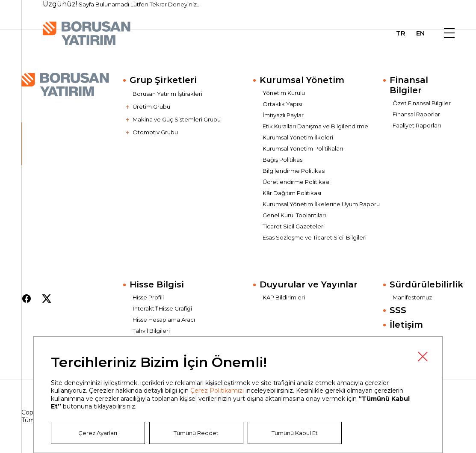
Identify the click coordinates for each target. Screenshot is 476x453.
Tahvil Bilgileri (151, 331)
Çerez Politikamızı (217, 391)
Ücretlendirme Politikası (296, 182)
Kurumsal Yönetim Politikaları (303, 148)
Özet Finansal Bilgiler (422, 103)
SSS (398, 310)
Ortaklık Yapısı (282, 104)
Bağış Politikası (283, 160)
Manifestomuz (412, 297)
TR (401, 33)
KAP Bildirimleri (284, 297)
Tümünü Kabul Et (295, 433)
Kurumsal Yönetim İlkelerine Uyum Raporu (321, 204)
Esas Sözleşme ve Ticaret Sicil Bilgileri (315, 237)
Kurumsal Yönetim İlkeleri (298, 137)
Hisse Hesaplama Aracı (164, 320)
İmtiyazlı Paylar (283, 115)
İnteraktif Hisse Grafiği (162, 308)
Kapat (423, 356)
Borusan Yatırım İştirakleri (167, 94)
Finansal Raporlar (416, 114)
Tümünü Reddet (196, 433)
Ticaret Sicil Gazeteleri (294, 226)
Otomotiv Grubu (155, 132)
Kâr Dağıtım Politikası (292, 193)
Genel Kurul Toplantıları (294, 215)
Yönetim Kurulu (284, 93)
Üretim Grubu (151, 107)
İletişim (406, 325)
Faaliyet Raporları (417, 125)
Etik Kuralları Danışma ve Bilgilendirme (315, 126)
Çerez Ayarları (98, 433)
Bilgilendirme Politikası (294, 171)
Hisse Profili (148, 297)
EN (420, 33)
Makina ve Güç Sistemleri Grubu (177, 119)
